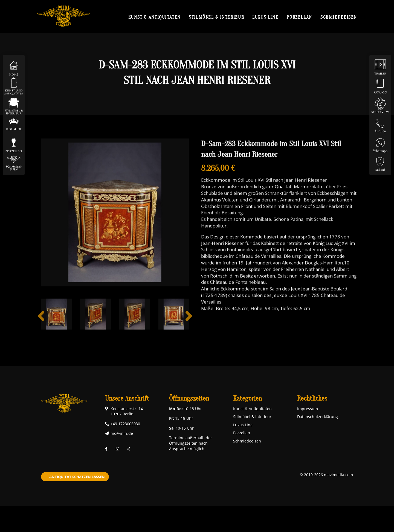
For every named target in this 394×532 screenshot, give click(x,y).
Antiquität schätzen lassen (77, 477)
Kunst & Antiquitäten (154, 17)
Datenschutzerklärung (318, 417)
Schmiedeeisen (339, 17)
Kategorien (247, 399)
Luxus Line (265, 17)
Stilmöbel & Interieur (216, 17)
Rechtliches (312, 399)
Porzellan (299, 17)
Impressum (308, 409)
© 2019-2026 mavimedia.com (326, 475)
